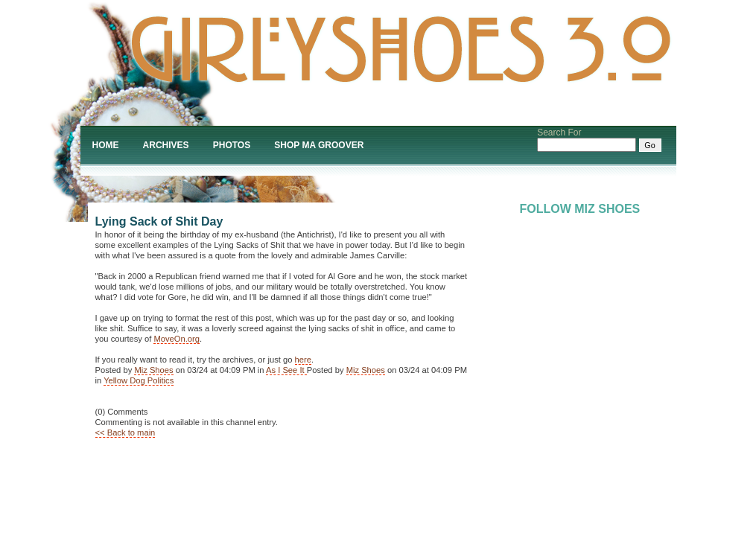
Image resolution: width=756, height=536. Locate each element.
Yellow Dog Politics (139, 380)
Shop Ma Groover (319, 145)
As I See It (286, 370)
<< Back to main (126, 433)
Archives (166, 145)
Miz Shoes (153, 370)
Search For (559, 133)
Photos (232, 145)
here (303, 360)
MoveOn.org (177, 339)
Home (106, 145)
